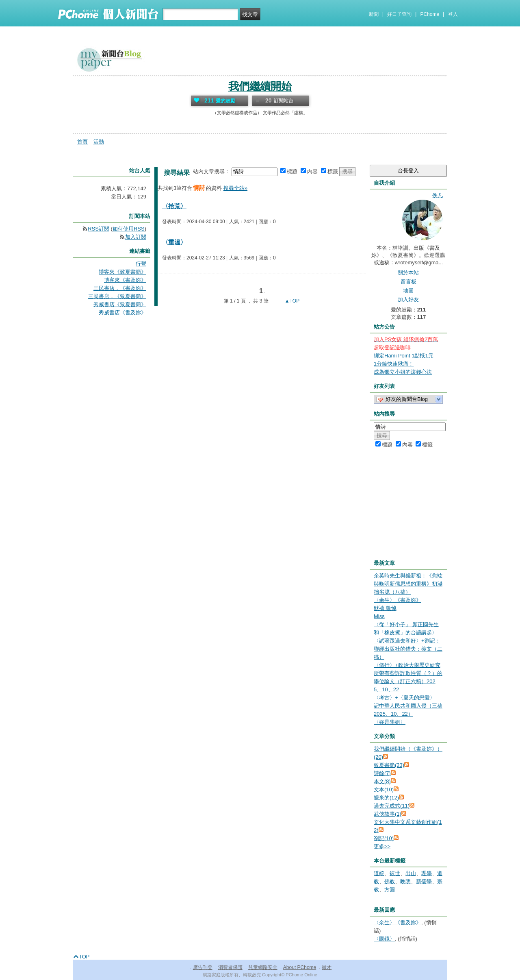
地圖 (408, 291)
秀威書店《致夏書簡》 (120, 304)
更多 (382, 846)
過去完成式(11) (392, 806)
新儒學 (424, 881)
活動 (99, 142)
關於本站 (408, 273)
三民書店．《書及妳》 (120, 288)
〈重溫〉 (174, 242)
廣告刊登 (203, 967)
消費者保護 (230, 967)
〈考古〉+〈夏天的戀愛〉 (404, 698)
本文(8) (382, 781)
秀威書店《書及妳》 (122, 313)
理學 (427, 873)
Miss (379, 616)
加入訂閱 (136, 237)
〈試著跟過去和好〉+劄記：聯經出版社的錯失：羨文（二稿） (408, 649)
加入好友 (408, 299)
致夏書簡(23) (389, 765)
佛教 (390, 881)
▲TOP (292, 301)
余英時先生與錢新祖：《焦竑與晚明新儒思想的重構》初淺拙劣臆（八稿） (408, 584)
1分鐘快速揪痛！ (394, 364)
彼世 (395, 873)
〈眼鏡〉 (384, 939)
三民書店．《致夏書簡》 (117, 296)
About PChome (300, 967)
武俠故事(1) (388, 814)
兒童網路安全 (263, 967)
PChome (430, 14)
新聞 (374, 14)
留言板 (408, 282)
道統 (379, 873)
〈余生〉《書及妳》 (398, 600)
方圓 (390, 890)
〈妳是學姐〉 (390, 722)
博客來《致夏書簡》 (122, 272)
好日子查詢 (399, 14)
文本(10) (384, 789)
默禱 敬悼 (385, 608)
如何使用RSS (129, 229)
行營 (141, 264)
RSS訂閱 (99, 229)
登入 (453, 14)
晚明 (405, 881)
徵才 (327, 967)
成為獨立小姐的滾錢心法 (403, 372)
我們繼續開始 (260, 86)
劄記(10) (384, 838)
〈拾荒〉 (174, 206)
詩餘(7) (382, 773)
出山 (411, 873)
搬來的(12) (386, 798)
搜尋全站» (235, 188)
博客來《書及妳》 (125, 280)
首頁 (82, 142)
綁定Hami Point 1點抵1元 (404, 356)
